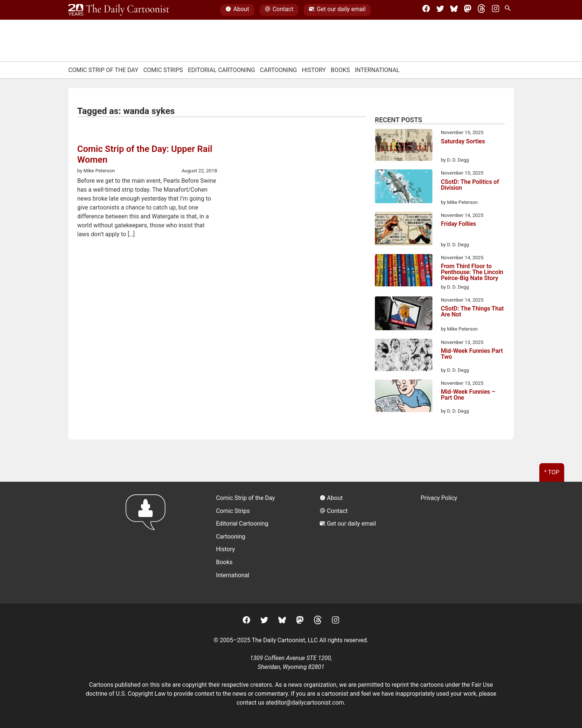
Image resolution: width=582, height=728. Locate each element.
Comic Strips (163, 70)
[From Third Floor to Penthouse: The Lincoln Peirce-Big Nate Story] (404, 272)
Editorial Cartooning (221, 70)
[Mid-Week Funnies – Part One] (404, 397)
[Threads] (481, 10)
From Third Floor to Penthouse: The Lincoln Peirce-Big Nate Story (472, 272)
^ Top (552, 472)
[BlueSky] (454, 10)
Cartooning (278, 70)
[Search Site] (509, 10)
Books (340, 70)
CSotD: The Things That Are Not (472, 312)
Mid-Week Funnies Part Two (472, 354)
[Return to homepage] (148, 542)
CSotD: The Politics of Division (470, 185)
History (314, 70)
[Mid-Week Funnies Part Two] (404, 356)
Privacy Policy (439, 498)
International (377, 70)
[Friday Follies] (404, 230)
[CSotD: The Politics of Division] (404, 188)
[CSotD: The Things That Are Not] (404, 315)
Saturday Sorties (463, 142)
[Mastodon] (468, 10)
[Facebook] (426, 10)
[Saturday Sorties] (404, 146)
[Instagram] (496, 10)
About (237, 10)
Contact (279, 10)
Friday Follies (459, 224)
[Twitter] (440, 10)
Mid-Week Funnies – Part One (468, 395)
